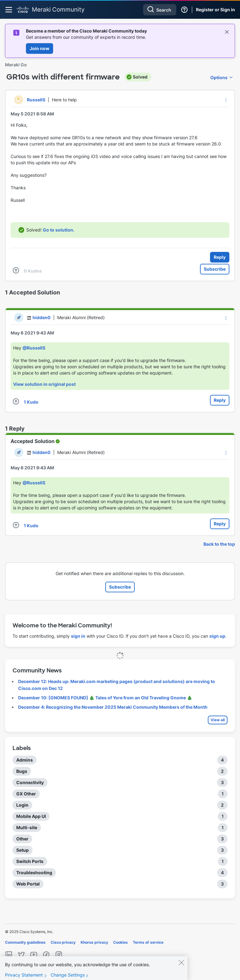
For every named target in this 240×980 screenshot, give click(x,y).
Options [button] (219, 77)
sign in (78, 636)
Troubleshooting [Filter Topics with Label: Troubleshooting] (34, 873)
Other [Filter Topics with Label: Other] (22, 839)
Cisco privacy (63, 942)
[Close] (181, 968)
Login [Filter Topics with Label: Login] (22, 805)
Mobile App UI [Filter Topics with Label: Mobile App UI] (31, 816)
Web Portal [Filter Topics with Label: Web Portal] (28, 884)
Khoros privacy (94, 942)
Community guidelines (25, 942)
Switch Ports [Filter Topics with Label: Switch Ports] (30, 861)
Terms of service (148, 942)
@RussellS (34, 348)
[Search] (160, 10)
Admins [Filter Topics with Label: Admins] (25, 760)
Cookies (120, 942)
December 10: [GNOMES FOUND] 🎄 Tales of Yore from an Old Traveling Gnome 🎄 (105, 698)
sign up (217, 636)
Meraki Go (16, 65)
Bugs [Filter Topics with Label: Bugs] (22, 771)
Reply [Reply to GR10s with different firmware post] (220, 257)
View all (218, 720)
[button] (226, 100)
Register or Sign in (215, 10)
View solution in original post (44, 384)
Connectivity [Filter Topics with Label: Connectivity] (30, 782)
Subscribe (215, 269)
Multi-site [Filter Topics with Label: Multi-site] (27, 827)
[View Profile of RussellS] (36, 100)
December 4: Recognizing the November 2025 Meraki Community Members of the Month (113, 707)
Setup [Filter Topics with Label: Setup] (22, 850)
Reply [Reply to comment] (220, 400)
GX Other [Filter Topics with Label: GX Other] (26, 794)
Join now (40, 48)
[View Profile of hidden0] (42, 317)
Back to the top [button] (219, 544)
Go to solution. (59, 230)
